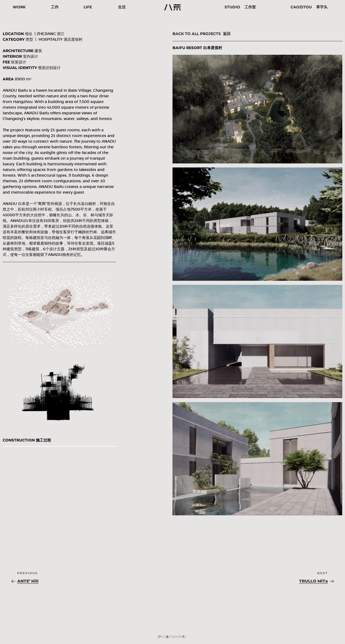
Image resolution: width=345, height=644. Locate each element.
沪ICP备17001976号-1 (172, 637)
